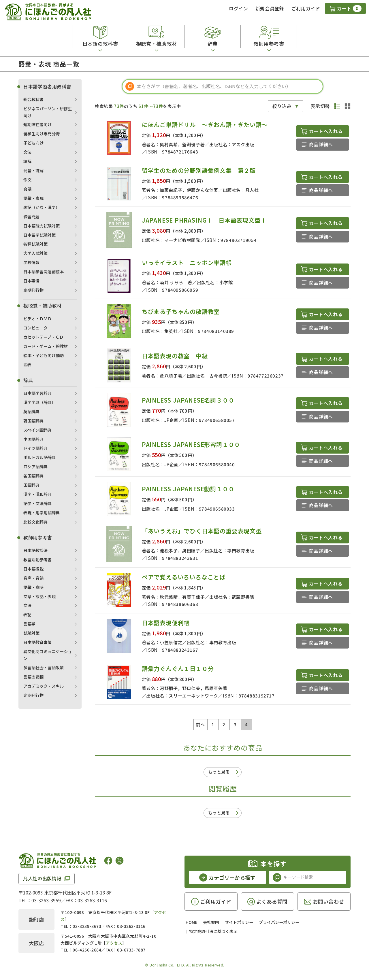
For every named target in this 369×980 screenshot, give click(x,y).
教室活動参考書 (37, 560)
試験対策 (31, 633)
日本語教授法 (35, 550)
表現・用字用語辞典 (42, 513)
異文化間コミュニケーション (48, 655)
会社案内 (211, 922)
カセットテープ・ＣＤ (43, 337)
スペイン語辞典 (37, 430)
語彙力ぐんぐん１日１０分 (178, 669)
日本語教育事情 (37, 642)
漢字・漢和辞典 (37, 494)
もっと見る (219, 772)
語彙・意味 (33, 587)
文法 (27, 152)
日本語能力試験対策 (42, 226)
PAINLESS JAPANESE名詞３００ (188, 400)
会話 (27, 189)
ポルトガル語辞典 (39, 457)
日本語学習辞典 (37, 393)
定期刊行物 (33, 290)
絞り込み (282, 106)
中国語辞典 (33, 439)
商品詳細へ (321, 144)
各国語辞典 (33, 476)
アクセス (114, 943)
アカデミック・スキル (44, 686)
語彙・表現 (33, 198)
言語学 (29, 624)
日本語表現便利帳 (166, 623)
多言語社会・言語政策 (44, 668)
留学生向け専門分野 (42, 134)
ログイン (239, 8)
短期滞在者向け (37, 124)
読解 (27, 161)
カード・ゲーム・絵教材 (46, 346)
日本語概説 (33, 569)
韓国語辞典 (33, 421)
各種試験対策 (35, 244)
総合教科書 (33, 99)
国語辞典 (31, 485)
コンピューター (37, 328)
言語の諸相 (33, 677)
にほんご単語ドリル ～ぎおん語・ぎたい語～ (205, 125)
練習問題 (31, 217)
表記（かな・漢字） (42, 207)
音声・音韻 (33, 578)
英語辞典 (31, 412)
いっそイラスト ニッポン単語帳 (187, 262)
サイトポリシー (239, 922)
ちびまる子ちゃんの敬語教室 (181, 311)
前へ (200, 724)
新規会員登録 (270, 8)
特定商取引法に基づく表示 (213, 931)
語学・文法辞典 (37, 503)
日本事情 (31, 281)
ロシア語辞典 (35, 467)
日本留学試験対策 (39, 235)
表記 (27, 615)
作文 (27, 180)
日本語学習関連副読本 (44, 272)
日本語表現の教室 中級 (175, 356)
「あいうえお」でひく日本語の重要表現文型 (202, 531)
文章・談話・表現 (39, 596)
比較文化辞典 (35, 522)
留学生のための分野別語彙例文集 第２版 (199, 170)
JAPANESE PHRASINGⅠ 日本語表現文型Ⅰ (204, 220)
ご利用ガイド (306, 8)
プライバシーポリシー (279, 922)
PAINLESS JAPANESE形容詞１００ (191, 444)
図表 (27, 365)
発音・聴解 (33, 170)
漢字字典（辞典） (39, 402)
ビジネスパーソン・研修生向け (48, 112)
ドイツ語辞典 (35, 448)
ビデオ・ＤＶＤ (37, 319)
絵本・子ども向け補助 (44, 355)
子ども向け (33, 143)
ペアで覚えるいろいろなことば (184, 577)
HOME (191, 922)
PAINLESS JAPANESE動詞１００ (188, 489)
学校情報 (31, 262)
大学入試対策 (35, 253)
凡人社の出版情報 (42, 878)
